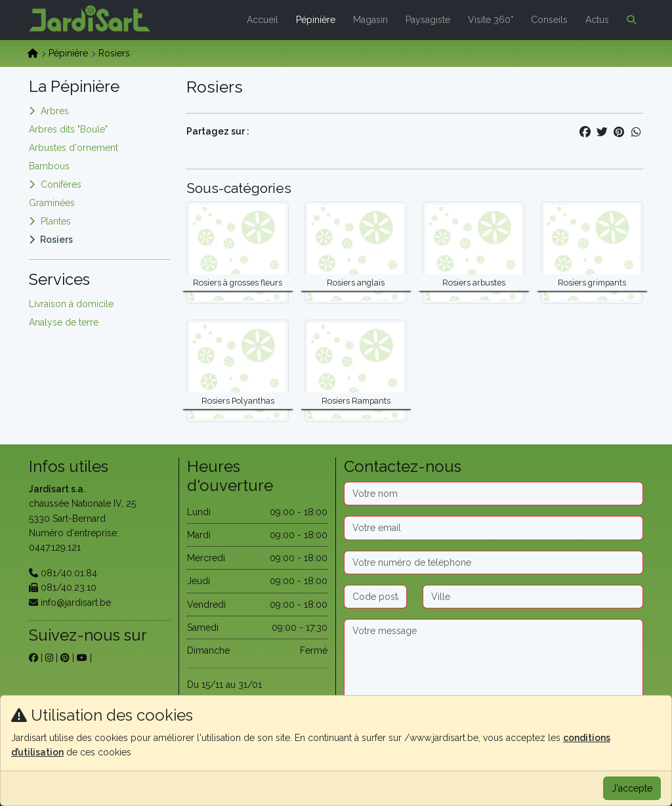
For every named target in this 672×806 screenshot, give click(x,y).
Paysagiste (428, 20)
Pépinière (316, 20)
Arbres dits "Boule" (68, 129)
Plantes (56, 221)
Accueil (262, 20)
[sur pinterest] (65, 658)
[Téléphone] (493, 562)
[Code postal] (375, 597)
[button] (629, 20)
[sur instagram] (49, 658)
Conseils (549, 20)
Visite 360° (491, 20)
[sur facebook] (33, 658)
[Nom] (493, 494)
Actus (597, 20)
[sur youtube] (82, 658)
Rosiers (56, 240)
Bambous (49, 166)
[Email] (493, 528)
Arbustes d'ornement (73, 148)
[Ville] (533, 597)
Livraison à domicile (71, 304)
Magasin (370, 20)
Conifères (61, 184)
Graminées (52, 203)
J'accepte (632, 788)
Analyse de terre (64, 322)
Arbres (55, 111)
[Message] (493, 660)
